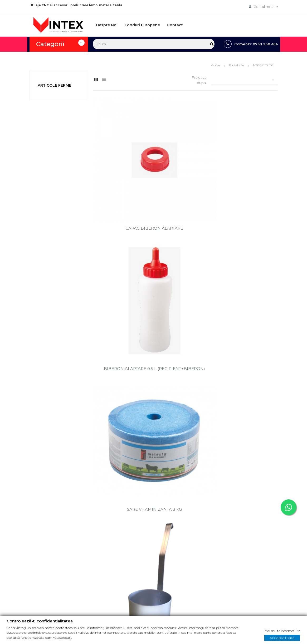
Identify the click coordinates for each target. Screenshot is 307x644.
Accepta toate (282, 637)
